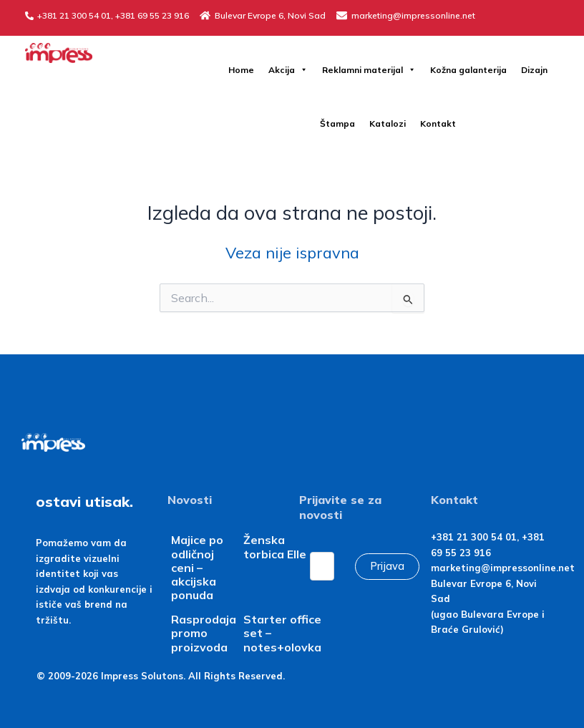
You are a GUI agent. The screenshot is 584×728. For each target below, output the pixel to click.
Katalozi (388, 123)
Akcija (288, 70)
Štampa (337, 123)
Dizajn (534, 70)
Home (241, 70)
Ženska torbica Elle (275, 547)
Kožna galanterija (468, 70)
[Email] (322, 566)
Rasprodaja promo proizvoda (204, 633)
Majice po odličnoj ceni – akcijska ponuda (197, 567)
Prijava (387, 566)
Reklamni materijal (369, 70)
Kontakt (438, 123)
